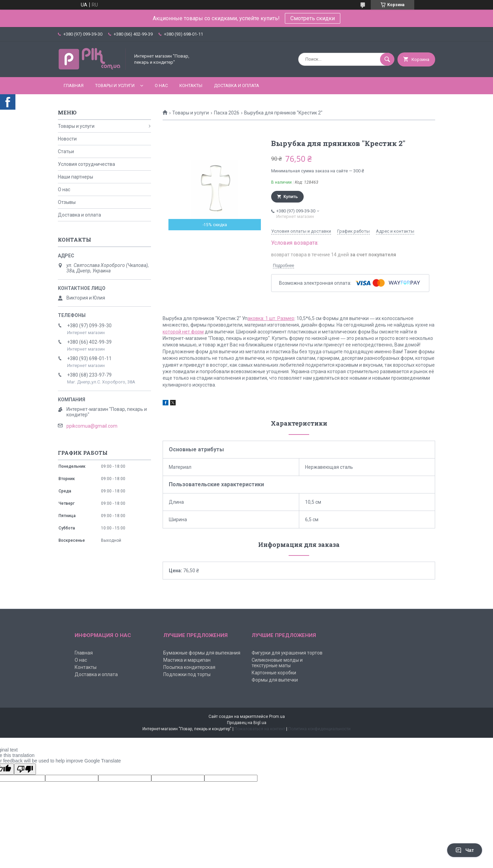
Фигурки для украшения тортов (287, 653)
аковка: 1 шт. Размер (271, 318)
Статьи (66, 151)
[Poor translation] (25, 769)
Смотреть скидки (313, 18)
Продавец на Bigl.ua (247, 723)
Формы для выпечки (275, 680)
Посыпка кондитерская (189, 667)
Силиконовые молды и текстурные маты (277, 663)
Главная (74, 85)
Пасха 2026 (227, 113)
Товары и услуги (115, 85)
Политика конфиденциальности (319, 729)
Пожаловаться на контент (260, 729)
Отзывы (67, 202)
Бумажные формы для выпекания (202, 653)
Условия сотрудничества (86, 164)
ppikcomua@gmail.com (92, 426)
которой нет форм (183, 332)
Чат (465, 850)
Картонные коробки (274, 673)
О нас (161, 85)
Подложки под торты (187, 674)
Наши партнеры (75, 177)
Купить (291, 197)
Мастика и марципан (187, 660)
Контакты (191, 85)
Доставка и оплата (237, 85)
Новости (67, 139)
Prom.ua (277, 717)
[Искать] (387, 59)
